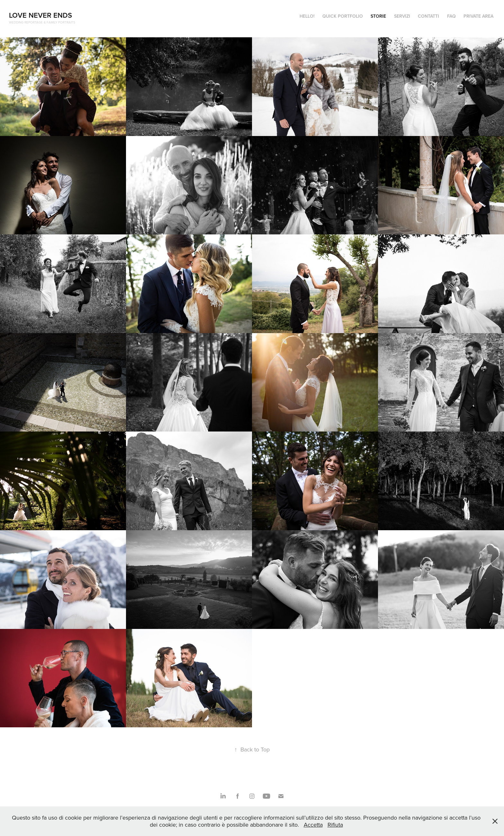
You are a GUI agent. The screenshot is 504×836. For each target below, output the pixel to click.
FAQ (451, 16)
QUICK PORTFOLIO (343, 16)
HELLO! (307, 16)
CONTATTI (428, 16)
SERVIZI (402, 16)
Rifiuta (335, 825)
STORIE (378, 16)
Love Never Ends (40, 15)
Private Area (478, 16)
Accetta (313, 825)
